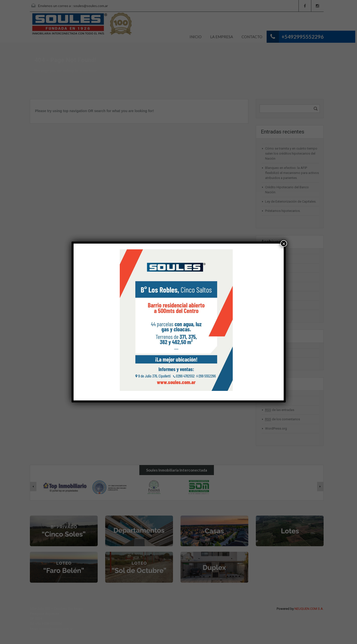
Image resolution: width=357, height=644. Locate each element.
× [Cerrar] (284, 244)
